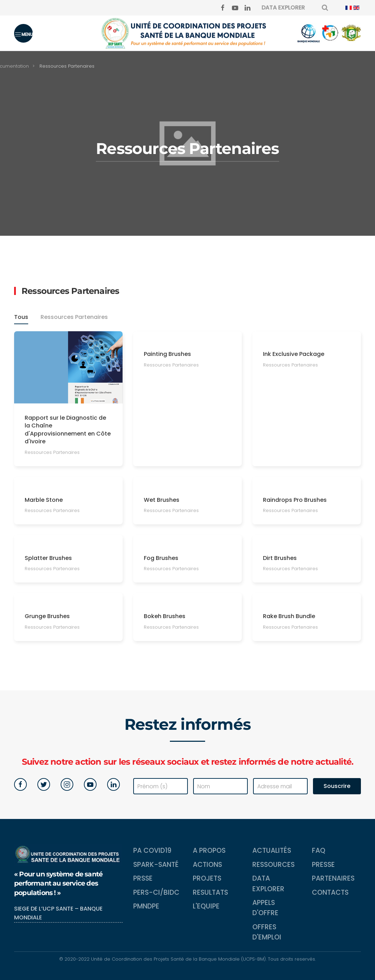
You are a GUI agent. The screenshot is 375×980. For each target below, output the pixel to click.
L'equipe (206, 906)
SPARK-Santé (156, 865)
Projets (207, 878)
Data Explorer (268, 883)
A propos (209, 850)
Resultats (210, 892)
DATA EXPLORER (283, 8)
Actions (207, 865)
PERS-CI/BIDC (156, 892)
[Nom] (220, 786)
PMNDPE (146, 906)
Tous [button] (21, 318)
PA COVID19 (152, 850)
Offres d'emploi (267, 932)
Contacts (330, 892)
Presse (323, 865)
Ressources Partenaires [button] (74, 318)
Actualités (272, 850)
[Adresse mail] (280, 786)
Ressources (273, 865)
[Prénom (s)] (161, 786)
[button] (23, 33)
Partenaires (333, 878)
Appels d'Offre (265, 908)
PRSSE (143, 878)
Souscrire (337, 786)
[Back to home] (187, 33)
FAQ (319, 850)
